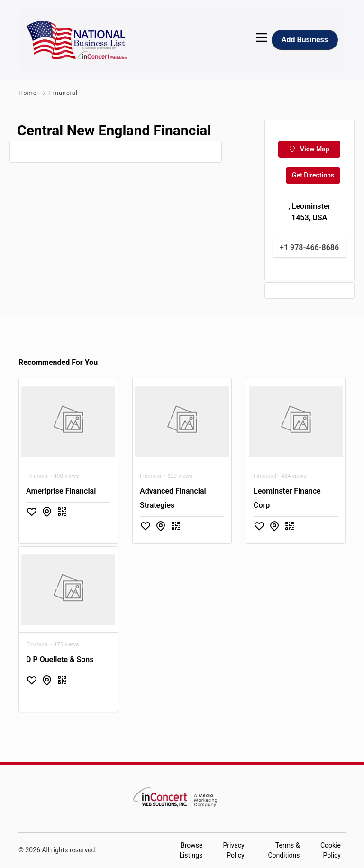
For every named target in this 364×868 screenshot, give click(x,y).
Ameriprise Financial (61, 491)
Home (27, 93)
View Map (309, 149)
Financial (64, 93)
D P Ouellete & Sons (60, 659)
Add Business (305, 40)
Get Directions (313, 175)
